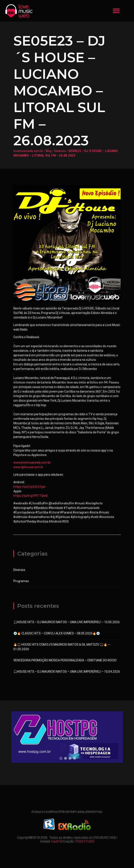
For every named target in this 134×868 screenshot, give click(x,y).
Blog (49, 151)
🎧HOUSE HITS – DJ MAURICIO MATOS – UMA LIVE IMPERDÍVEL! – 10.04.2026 (67, 672)
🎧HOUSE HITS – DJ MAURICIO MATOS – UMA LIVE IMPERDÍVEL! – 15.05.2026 (67, 622)
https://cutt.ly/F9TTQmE (31, 496)
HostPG (56, 841)
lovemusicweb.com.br (28, 151)
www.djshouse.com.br (28, 467)
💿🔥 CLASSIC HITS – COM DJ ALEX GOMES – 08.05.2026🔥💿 (57, 633)
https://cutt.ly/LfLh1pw (30, 487)
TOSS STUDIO (85, 841)
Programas (21, 581)
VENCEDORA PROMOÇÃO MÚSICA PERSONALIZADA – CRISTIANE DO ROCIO (65, 660)
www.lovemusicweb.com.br (32, 463)
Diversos (60, 151)
